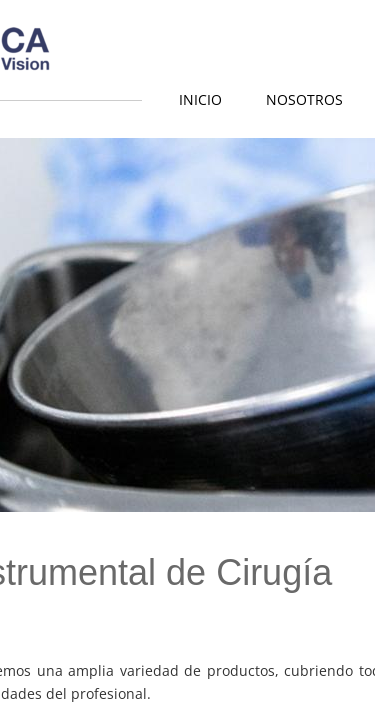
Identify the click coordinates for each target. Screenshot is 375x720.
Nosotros (304, 99)
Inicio (200, 99)
